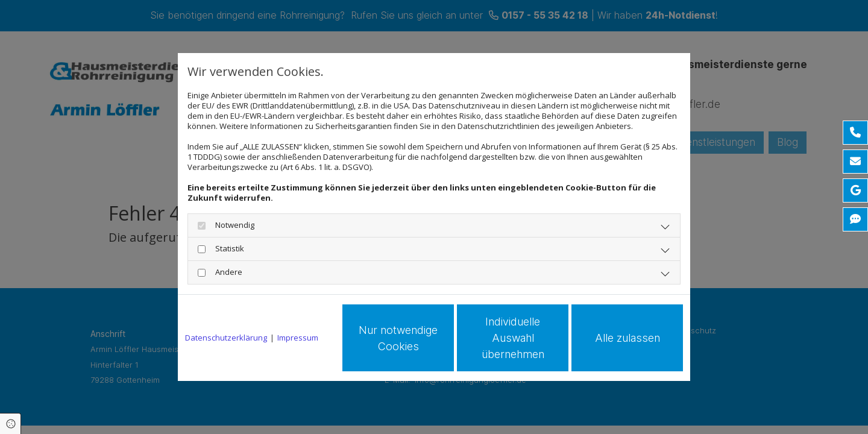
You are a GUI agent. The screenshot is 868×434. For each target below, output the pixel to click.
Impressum (298, 338)
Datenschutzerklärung (226, 338)
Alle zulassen (627, 338)
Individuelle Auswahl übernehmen (513, 338)
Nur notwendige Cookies (398, 338)
